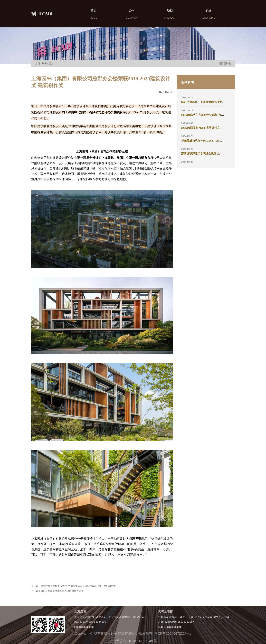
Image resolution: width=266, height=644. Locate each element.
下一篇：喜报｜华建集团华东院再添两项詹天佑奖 (57, 591)
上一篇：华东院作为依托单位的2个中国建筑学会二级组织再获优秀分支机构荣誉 (73, 586)
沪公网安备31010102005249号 (133, 641)
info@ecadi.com (84, 627)
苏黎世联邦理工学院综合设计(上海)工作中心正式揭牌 (213, 153)
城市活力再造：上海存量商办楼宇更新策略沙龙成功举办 (215, 102)
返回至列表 (225, 64)
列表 (44, 64)
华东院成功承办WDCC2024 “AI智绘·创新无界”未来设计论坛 (217, 141)
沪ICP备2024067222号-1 (172, 634)
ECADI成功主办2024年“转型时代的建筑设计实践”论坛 (214, 115)
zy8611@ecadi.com (170, 627)
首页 (38, 64)
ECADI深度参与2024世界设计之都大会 (205, 128)
